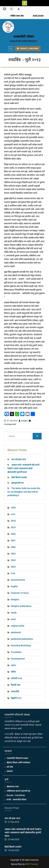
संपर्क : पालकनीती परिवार (17, 800)
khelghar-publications (21, 606)
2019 (13, 527)
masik (14, 613)
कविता (13, 672)
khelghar (15, 600)
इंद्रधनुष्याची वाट (18, 483)
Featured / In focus (20, 593)
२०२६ (13, 573)
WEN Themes (32, 864)
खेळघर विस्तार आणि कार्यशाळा (18, 763)
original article (18, 626)
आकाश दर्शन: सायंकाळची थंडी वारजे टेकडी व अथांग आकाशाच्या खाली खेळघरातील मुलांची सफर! (23, 468)
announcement (18, 580)
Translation (16, 652)
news (13, 619)
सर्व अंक (10, 767)
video (13, 665)
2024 (13, 560)
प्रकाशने (10, 771)
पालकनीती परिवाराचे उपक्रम (17, 758)
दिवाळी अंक (15, 685)
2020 (13, 534)
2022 (13, 547)
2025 (13, 567)
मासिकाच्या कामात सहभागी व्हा (18, 791)
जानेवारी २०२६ (16, 678)
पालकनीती (15, 691)
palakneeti (16, 632)
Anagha (24, 421)
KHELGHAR (38, 16)
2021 (13, 541)
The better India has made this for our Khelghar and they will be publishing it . (24, 492)
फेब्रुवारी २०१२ (16, 698)
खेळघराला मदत (13, 787)
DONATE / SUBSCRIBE (28, 48)
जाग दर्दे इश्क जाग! (19, 459)
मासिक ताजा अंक (17, 16)
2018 (13, 521)
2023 (13, 554)
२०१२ (13, 514)
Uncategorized (18, 659)
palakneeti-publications (22, 639)
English (14, 586)
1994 (13, 508)
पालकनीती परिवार (24, 37)
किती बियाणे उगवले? (19, 477)
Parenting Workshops (21, 646)
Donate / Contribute (16, 795)
